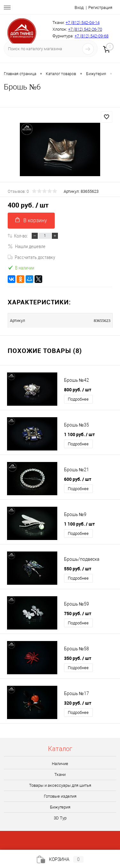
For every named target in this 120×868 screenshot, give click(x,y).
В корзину (31, 220)
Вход (79, 8)
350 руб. (78, 658)
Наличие (60, 764)
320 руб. (78, 703)
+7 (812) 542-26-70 (85, 29)
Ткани (60, 774)
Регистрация (100, 8)
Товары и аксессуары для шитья (60, 785)
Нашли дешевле (27, 246)
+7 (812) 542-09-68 (92, 36)
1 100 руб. (79, 434)
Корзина (60, 859)
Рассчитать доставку (31, 257)
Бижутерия (60, 807)
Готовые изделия (60, 796)
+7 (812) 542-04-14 (83, 23)
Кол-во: (21, 236)
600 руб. (78, 479)
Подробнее (78, 399)
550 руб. (78, 569)
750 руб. (78, 613)
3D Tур (60, 818)
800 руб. (78, 390)
